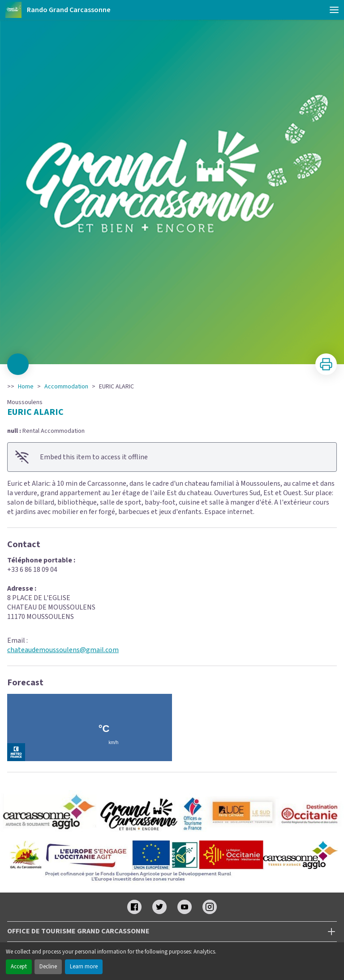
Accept (19, 967)
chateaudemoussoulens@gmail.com (63, 650)
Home (26, 387)
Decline (48, 967)
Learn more (84, 967)
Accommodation (66, 387)
